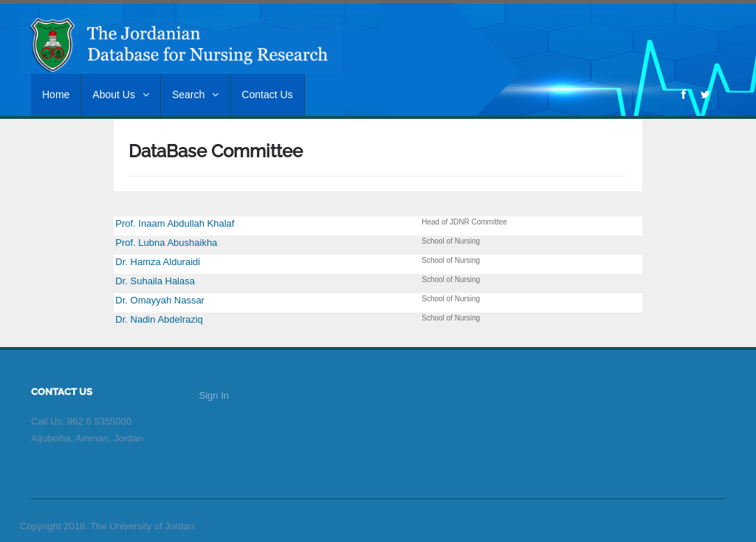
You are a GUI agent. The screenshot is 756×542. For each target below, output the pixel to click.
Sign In (214, 395)
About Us (121, 95)
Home (56, 95)
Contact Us (267, 95)
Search (195, 95)
